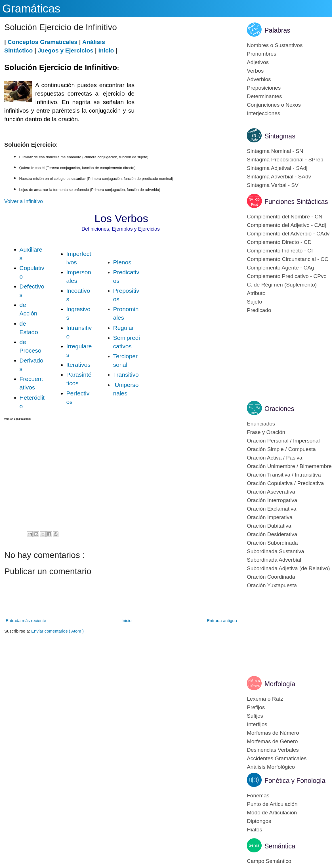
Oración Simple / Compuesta (281, 449)
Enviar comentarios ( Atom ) (57, 631)
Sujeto (255, 302)
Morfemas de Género (272, 741)
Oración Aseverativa (271, 492)
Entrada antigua (222, 621)
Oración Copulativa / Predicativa (285, 483)
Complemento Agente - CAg (280, 268)
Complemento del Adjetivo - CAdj (286, 225)
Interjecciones (263, 113)
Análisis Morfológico (271, 767)
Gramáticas (31, 9)
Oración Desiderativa (272, 534)
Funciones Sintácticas (296, 202)
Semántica (280, 846)
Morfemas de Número (273, 733)
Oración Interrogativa (272, 500)
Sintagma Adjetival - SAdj (277, 168)
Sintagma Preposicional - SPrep (285, 160)
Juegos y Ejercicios (66, 50)
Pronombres (262, 54)
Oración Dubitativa (269, 526)
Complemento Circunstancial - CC (288, 259)
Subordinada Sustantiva (276, 551)
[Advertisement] (186, 77)
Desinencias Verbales (273, 750)
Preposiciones (264, 88)
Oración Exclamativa (272, 509)
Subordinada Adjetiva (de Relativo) (288, 568)
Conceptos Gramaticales (43, 42)
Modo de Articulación (272, 813)
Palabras (277, 30)
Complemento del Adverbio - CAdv (288, 234)
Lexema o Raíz (265, 699)
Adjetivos (258, 62)
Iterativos (78, 365)
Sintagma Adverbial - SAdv (279, 177)
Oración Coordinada (271, 577)
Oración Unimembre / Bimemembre (289, 466)
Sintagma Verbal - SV (273, 185)
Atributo (256, 293)
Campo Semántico (269, 861)
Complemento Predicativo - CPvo (287, 276)
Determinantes (264, 96)
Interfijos (257, 724)
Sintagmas (280, 136)
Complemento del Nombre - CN (285, 217)
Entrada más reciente (26, 621)
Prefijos (256, 707)
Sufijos (255, 716)
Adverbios (259, 79)
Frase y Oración (266, 432)
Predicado (259, 310)
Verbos (255, 71)
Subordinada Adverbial (274, 560)
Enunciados (261, 424)
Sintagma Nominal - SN (275, 151)
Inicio (106, 50)
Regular (124, 328)
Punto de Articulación (272, 804)
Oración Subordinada (272, 543)
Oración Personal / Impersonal (283, 441)
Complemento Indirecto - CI (280, 251)
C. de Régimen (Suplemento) (282, 285)
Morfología (280, 684)
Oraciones (279, 409)
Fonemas (258, 796)
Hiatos (255, 830)
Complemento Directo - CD (279, 242)
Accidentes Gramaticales (277, 758)
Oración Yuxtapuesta (272, 585)
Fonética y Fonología (295, 781)
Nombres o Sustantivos (275, 45)
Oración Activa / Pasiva (275, 458)
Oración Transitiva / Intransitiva (284, 475)
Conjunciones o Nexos (274, 105)
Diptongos (259, 821)
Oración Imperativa (270, 517)
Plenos (122, 262)
